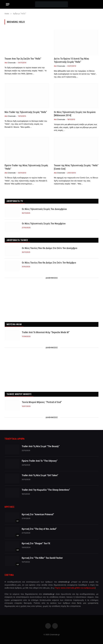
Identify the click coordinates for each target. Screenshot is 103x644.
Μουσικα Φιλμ (14, 324)
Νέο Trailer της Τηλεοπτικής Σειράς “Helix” (26, 112)
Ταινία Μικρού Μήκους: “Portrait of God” (42, 402)
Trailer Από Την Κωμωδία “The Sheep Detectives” (46, 490)
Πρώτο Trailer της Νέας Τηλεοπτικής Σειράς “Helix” (26, 167)
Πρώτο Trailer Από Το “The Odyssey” (40, 461)
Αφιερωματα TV (15, 201)
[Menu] (8, 4)
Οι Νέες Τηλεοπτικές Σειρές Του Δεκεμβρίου (44, 209)
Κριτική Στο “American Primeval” (38, 514)
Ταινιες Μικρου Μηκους (19, 394)
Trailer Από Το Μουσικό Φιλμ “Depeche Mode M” (46, 332)
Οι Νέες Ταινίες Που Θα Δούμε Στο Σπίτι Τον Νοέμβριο (49, 263)
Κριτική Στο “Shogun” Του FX (36, 543)
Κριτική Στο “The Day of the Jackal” (39, 529)
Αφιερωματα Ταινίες (17, 240)
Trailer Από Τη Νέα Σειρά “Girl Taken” (40, 475)
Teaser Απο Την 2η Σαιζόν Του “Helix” (23, 59)
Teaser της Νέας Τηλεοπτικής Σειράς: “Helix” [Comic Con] (76, 167)
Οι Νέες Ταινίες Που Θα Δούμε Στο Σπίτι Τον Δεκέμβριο (50, 248)
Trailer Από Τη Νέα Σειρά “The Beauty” (41, 446)
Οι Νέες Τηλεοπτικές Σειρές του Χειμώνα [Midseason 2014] (75, 114)
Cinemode (12, 63)
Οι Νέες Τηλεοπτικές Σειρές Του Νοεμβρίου (44, 224)
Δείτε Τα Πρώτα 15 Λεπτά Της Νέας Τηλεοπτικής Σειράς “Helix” (71, 60)
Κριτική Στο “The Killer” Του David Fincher (42, 558)
